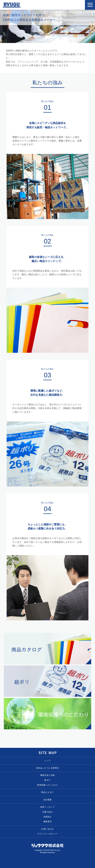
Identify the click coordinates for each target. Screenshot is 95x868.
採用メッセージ (47, 807)
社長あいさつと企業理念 (48, 768)
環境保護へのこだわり (47, 785)
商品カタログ (47, 792)
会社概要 (47, 800)
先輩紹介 (47, 817)
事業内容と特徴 (47, 775)
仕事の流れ (48, 812)
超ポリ (47, 780)
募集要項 (47, 822)
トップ (47, 761)
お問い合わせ (47, 829)
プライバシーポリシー (47, 834)
